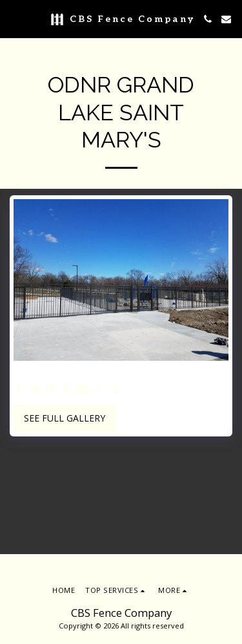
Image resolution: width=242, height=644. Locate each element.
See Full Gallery (65, 418)
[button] (14, 18)
